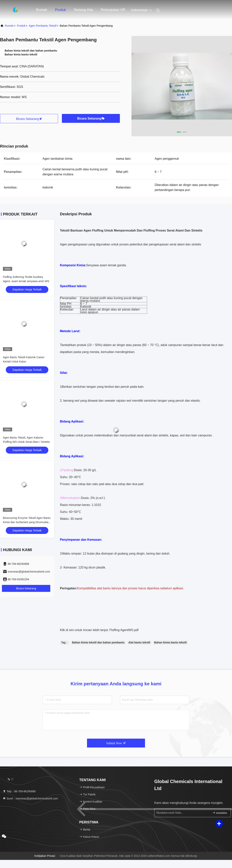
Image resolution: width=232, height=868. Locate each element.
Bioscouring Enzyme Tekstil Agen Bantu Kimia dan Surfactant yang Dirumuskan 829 (27, 522)
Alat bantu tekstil (139, 642)
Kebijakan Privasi (45, 856)
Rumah (42, 10)
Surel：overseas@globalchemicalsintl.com (30, 798)
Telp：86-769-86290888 (19, 791)
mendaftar (220, 813)
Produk (60, 10)
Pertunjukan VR (113, 10)
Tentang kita (83, 10)
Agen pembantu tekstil (43, 26)
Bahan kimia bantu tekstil (170, 642)
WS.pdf (133, 630)
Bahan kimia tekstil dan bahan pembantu (98, 642)
